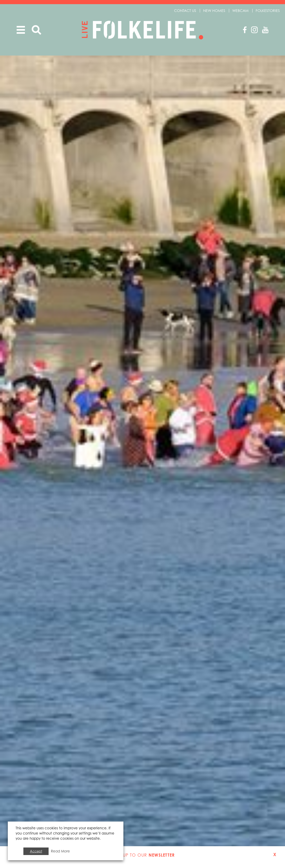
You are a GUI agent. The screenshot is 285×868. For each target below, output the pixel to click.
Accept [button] (36, 851)
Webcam (240, 11)
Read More (60, 851)
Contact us (185, 11)
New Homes (214, 11)
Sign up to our (142, 855)
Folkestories (268, 11)
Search (37, 30)
